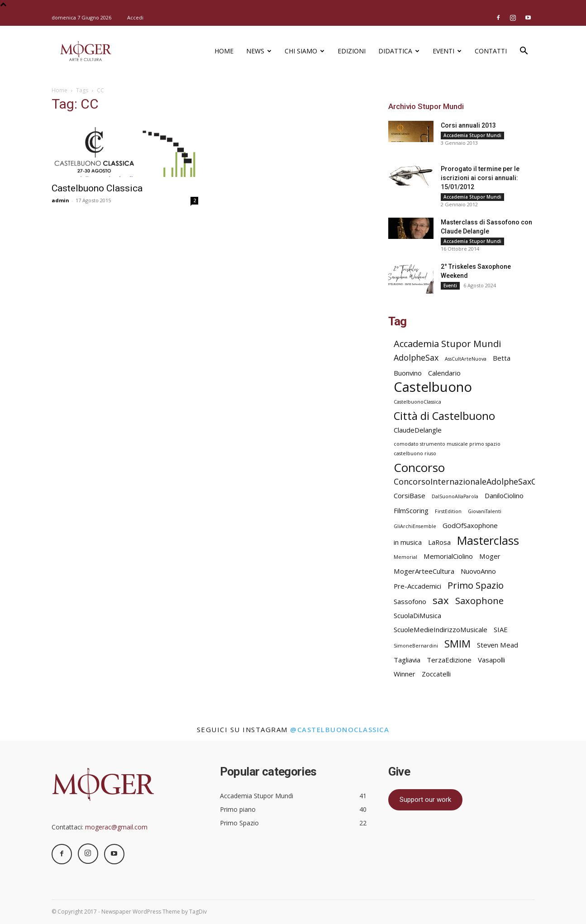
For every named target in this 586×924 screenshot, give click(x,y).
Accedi (135, 17)
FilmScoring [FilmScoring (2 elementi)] (411, 510)
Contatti (491, 51)
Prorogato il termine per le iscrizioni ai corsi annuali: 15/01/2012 (480, 178)
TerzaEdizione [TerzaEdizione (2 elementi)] (449, 660)
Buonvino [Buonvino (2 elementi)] (408, 373)
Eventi (447, 51)
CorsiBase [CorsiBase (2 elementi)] (410, 495)
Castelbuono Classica (97, 188)
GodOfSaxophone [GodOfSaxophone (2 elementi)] (470, 525)
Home (224, 51)
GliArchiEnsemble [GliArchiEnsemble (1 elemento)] (415, 526)
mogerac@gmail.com (116, 827)
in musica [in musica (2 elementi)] (408, 542)
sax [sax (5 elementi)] (441, 600)
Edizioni (352, 51)
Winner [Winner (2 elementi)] (405, 674)
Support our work (425, 800)
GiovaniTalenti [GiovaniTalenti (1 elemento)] (485, 511)
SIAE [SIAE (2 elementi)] (501, 629)
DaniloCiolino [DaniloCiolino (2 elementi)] (504, 495)
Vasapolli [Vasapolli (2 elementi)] (491, 660)
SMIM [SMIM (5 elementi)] (457, 644)
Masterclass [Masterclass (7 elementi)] (488, 541)
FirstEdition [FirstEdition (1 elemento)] (448, 511)
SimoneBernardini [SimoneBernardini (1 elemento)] (416, 646)
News (259, 51)
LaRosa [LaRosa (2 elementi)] (439, 542)
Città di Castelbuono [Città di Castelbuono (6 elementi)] (444, 416)
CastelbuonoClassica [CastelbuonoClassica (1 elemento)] (417, 402)
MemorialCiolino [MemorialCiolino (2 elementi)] (448, 556)
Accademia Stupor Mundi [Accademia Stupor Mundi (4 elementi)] (447, 344)
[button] (524, 52)
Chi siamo (305, 51)
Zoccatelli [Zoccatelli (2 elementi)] (436, 674)
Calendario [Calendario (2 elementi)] (444, 373)
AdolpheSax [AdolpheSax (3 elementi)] (416, 358)
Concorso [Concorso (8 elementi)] (419, 468)
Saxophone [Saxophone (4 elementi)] (479, 601)
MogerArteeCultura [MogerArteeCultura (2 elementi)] (424, 571)
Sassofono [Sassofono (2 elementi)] (410, 601)
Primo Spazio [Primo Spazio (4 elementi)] (476, 585)
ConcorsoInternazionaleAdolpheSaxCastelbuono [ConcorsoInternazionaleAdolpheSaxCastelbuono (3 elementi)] (487, 482)
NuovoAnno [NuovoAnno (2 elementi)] (478, 571)
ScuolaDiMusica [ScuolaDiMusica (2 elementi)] (417, 615)
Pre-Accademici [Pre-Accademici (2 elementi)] (417, 586)
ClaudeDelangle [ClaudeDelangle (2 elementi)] (418, 430)
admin (60, 200)
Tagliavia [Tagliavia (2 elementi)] (407, 660)
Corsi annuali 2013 (468, 125)
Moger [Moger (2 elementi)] (490, 556)
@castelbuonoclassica (340, 729)
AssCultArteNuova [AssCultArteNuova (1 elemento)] (466, 359)
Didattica (399, 51)
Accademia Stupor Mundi (472, 135)
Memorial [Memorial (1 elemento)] (405, 557)
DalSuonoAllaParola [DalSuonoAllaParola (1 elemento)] (455, 496)
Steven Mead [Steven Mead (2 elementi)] (498, 645)
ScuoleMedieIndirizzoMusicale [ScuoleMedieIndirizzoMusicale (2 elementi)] (441, 629)
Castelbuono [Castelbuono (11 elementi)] (433, 387)
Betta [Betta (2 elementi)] (502, 358)
